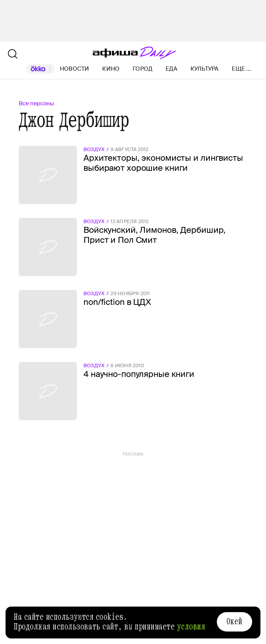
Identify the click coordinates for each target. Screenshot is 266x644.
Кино (111, 69)
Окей (234, 621)
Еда (171, 69)
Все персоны (36, 103)
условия (191, 627)
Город (143, 69)
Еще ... (241, 69)
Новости (75, 69)
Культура (205, 69)
